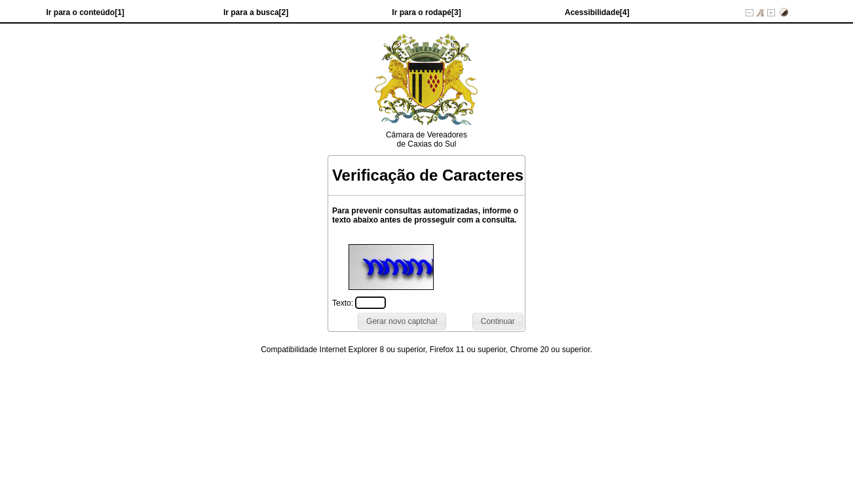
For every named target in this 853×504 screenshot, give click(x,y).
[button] (498, 321)
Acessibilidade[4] (597, 12)
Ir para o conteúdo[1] (85, 12)
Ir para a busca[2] (256, 12)
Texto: (344, 303)
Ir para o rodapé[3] (426, 12)
